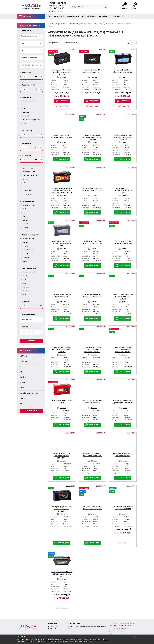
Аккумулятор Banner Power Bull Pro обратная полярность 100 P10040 (123, 137)
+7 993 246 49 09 (56, 6)
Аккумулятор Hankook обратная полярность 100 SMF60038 (92, 137)
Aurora (22, 388)
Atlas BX (24, 179)
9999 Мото (23, 356)
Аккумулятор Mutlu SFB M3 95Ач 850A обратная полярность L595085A (123, 350)
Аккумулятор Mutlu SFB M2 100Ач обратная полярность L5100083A (62, 350)
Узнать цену (64, 159)
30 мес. (23, 291)
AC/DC (23, 212)
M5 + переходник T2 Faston (30, 120)
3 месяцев (24, 287)
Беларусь (24, 246)
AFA (22, 216)
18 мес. (23, 279)
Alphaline (24, 220)
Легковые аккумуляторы (77, 24)
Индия (23, 261)
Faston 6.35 (25, 116)
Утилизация (104, 16)
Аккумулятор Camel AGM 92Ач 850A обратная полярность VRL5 (62, 574)
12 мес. (23, 276)
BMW (90, 24)
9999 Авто (23, 361)
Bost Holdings (25, 194)
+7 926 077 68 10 (56, 8)
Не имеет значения (27, 101)
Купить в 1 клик (62, 106)
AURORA (24, 227)
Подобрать (31, 341)
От (20, 77)
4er (95, 24)
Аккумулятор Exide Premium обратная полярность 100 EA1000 (62, 243)
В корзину (64, 101)
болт (23, 123)
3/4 (22, 108)
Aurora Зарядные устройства (29, 393)
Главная (51, 24)
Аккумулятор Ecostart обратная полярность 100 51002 (123, 190)
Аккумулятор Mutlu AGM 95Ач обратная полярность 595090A (123, 297)
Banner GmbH (25, 190)
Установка (92, 16)
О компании (117, 16)
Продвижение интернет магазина (119, 632)
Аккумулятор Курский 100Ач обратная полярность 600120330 (62, 509)
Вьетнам (24, 253)
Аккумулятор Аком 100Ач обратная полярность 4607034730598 (62, 456)
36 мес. (23, 294)
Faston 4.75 (25, 112)
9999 (23, 209)
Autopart (24, 183)
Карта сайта (125, 629)
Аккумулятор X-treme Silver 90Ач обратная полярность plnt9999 (62, 72)
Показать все (31, 411)
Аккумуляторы (61, 24)
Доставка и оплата (76, 16)
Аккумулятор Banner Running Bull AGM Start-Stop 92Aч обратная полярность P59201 (62, 190)
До (36, 77)
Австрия (24, 242)
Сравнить (63, 77)
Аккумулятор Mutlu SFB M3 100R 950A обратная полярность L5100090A (92, 350)
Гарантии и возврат (56, 16)
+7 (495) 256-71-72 (57, 3)
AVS (22, 187)
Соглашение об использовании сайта (120, 625)
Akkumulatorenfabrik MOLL (30, 175)
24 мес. (23, 283)
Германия (24, 257)
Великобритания (26, 250)
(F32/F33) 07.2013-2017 (107, 24)
